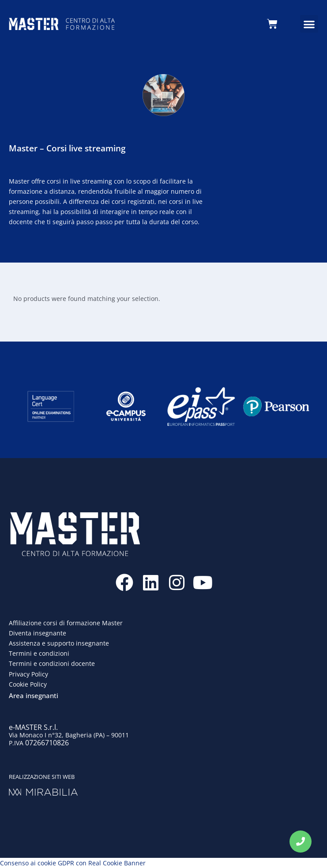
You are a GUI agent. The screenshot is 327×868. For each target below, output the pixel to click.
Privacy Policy (28, 674)
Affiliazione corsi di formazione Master (66, 623)
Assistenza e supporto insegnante (59, 643)
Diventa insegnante (38, 633)
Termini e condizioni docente (52, 663)
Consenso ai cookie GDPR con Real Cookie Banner (73, 863)
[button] (309, 24)
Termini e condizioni (39, 653)
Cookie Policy (28, 684)
